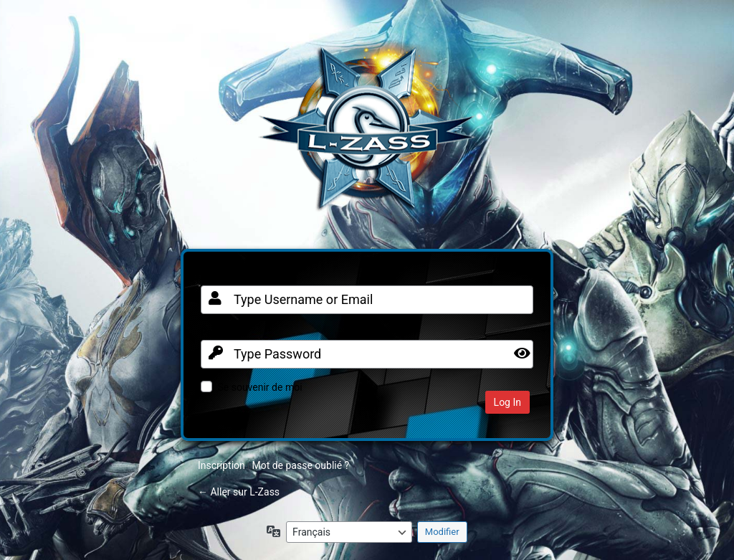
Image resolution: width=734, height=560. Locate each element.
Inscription (221, 465)
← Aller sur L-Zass (239, 492)
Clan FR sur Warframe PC (367, 136)
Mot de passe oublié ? (300, 465)
